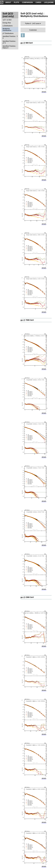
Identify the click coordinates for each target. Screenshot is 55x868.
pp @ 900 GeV (27, 43)
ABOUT (8, 2)
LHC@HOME (49, 2)
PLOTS (17, 2)
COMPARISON (27, 2)
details (44, 92)
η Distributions (8, 26)
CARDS (38, 2)
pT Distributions (8, 33)
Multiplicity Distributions (7, 30)
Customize (33, 30)
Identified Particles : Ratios (9, 47)
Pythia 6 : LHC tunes (32, 23)
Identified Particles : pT (9, 42)
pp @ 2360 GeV (27, 597)
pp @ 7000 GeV (27, 320)
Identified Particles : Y (10, 36)
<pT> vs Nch (7, 20)
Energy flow (7, 23)
